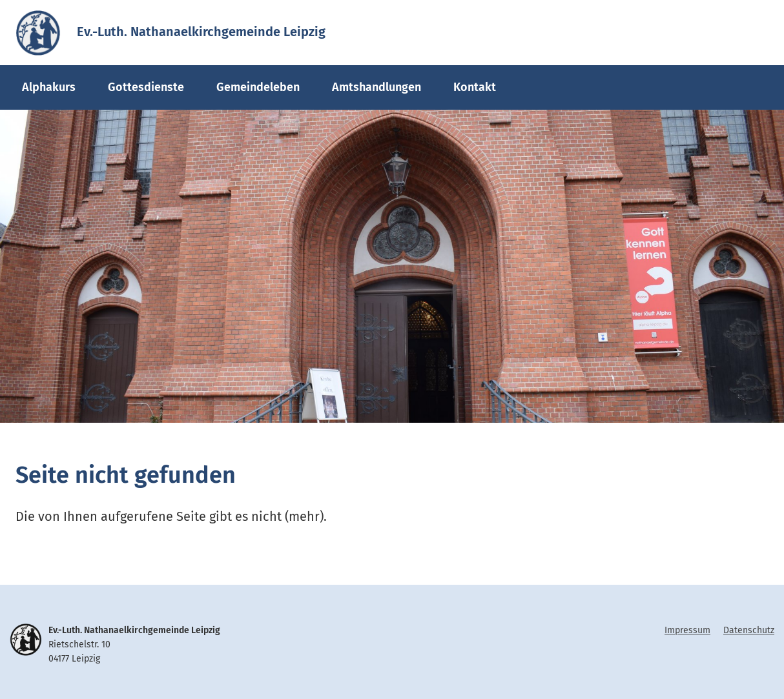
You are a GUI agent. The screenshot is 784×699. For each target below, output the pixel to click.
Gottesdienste (146, 87)
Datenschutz (749, 630)
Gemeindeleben (258, 87)
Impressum (687, 630)
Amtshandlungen (377, 87)
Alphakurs (49, 87)
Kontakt (475, 87)
